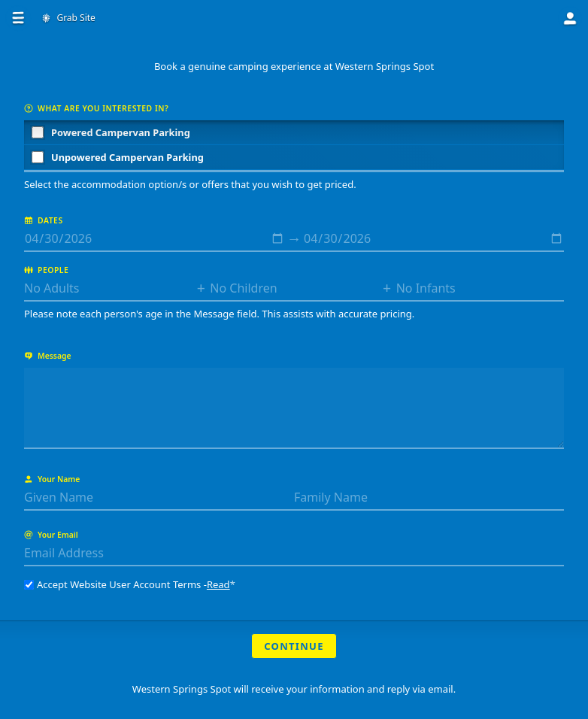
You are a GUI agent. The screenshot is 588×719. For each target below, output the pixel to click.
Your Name (52, 479)
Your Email (51, 535)
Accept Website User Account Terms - (130, 584)
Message (48, 356)
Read (218, 584)
